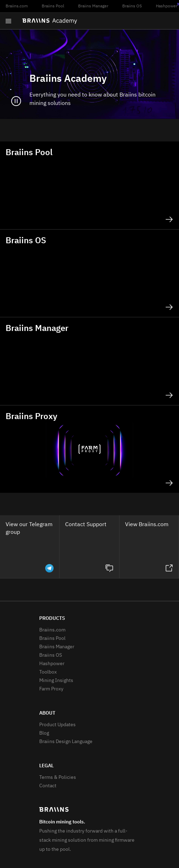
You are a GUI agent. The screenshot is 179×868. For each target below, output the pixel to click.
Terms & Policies (58, 777)
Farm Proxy (51, 689)
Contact (48, 786)
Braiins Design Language (66, 742)
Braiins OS (132, 6)
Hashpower (52, 664)
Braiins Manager (93, 6)
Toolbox (48, 672)
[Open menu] (8, 21)
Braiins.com (17, 6)
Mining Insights (56, 681)
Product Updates (57, 725)
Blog (44, 733)
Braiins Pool (53, 6)
